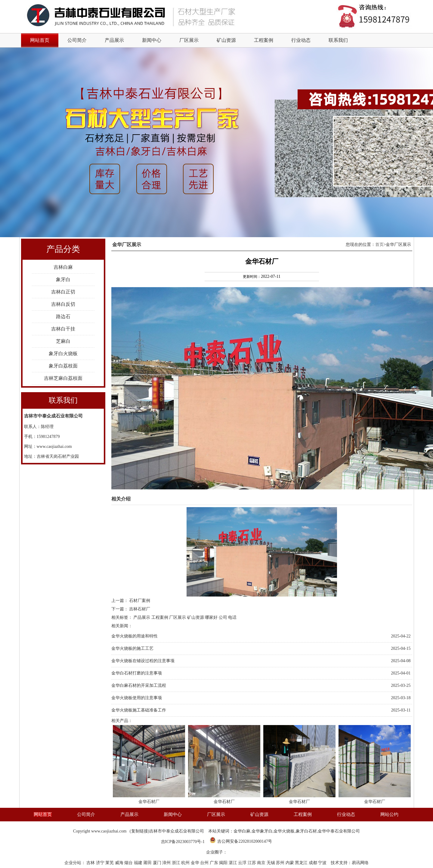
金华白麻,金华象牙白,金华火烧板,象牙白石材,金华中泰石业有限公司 (297, 831)
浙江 (177, 863)
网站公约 (389, 814)
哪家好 (211, 617)
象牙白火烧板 (63, 353)
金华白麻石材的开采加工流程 (139, 685)
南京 (262, 863)
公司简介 (77, 40)
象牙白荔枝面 (63, 366)
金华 (196, 863)
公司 (223, 617)
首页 (379, 245)
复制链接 (140, 831)
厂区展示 (189, 40)
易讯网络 (360, 863)
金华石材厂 (149, 802)
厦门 (158, 863)
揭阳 (224, 863)
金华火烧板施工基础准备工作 (139, 710)
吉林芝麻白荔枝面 (63, 378)
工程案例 (264, 40)
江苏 (252, 863)
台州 (205, 863)
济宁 (101, 863)
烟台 (129, 863)
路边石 (63, 316)
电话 (232, 617)
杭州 (186, 863)
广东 (215, 863)
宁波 (323, 863)
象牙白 (63, 279)
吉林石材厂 (140, 609)
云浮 (243, 863)
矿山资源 (226, 40)
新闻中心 (152, 40)
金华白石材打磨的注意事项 (137, 673)
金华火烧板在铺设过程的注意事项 (143, 661)
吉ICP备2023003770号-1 (183, 842)
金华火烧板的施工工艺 (132, 648)
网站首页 (43, 814)
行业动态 (301, 40)
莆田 (148, 863)
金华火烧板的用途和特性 (135, 636)
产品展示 (114, 40)
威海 (120, 863)
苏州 (281, 863)
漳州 (167, 863)
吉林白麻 (63, 267)
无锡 (271, 863)
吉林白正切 (63, 292)
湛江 (234, 863)
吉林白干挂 (63, 329)
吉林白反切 (63, 304)
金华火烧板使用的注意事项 (137, 698)
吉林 (91, 863)
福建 (139, 863)
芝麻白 (63, 341)
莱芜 (110, 863)
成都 (314, 863)
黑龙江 (302, 863)
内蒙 (290, 863)
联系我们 (338, 40)
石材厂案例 (140, 601)
